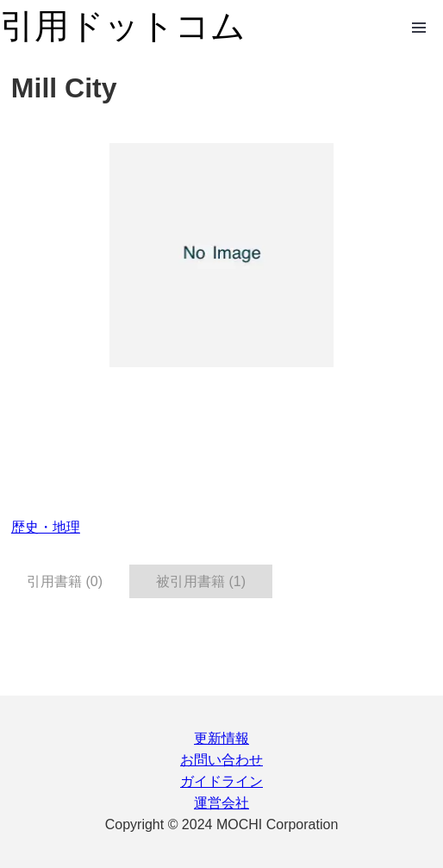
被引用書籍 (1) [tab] (201, 581)
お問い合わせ (221, 760)
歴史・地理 (46, 527)
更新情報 (221, 738)
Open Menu (419, 28)
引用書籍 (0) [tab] (65, 581)
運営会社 (221, 803)
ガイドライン (221, 781)
